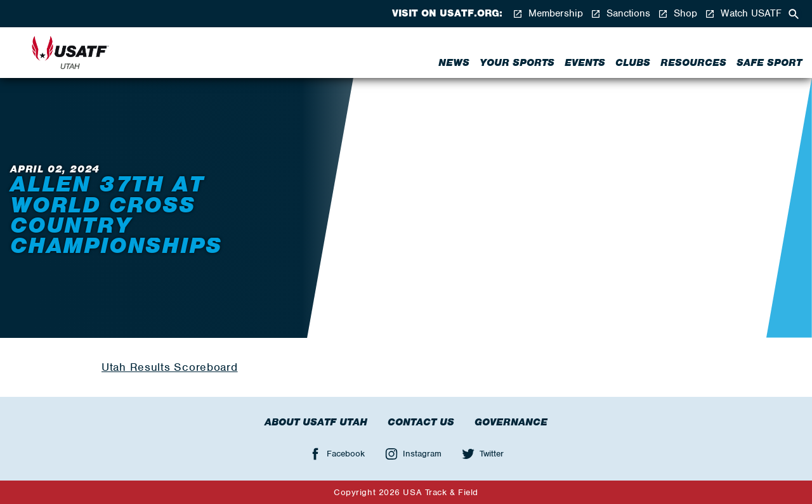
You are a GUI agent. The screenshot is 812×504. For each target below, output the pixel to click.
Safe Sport (769, 63)
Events (585, 63)
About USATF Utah (316, 422)
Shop (678, 14)
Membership (548, 14)
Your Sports (517, 63)
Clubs (633, 63)
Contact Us (421, 422)
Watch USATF (743, 14)
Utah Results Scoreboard (170, 367)
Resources (693, 63)
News (454, 63)
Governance (511, 422)
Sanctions (620, 14)
